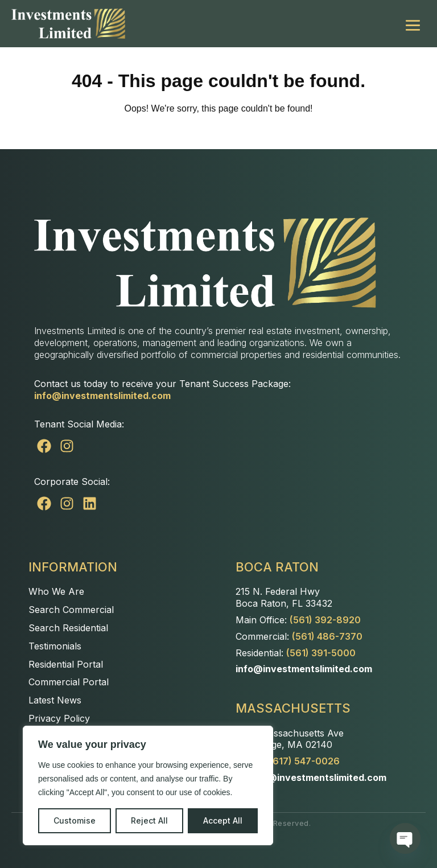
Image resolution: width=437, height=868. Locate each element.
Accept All (223, 820)
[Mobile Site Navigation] (413, 24)
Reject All (149, 820)
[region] (148, 785)
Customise (75, 820)
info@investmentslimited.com (102, 396)
